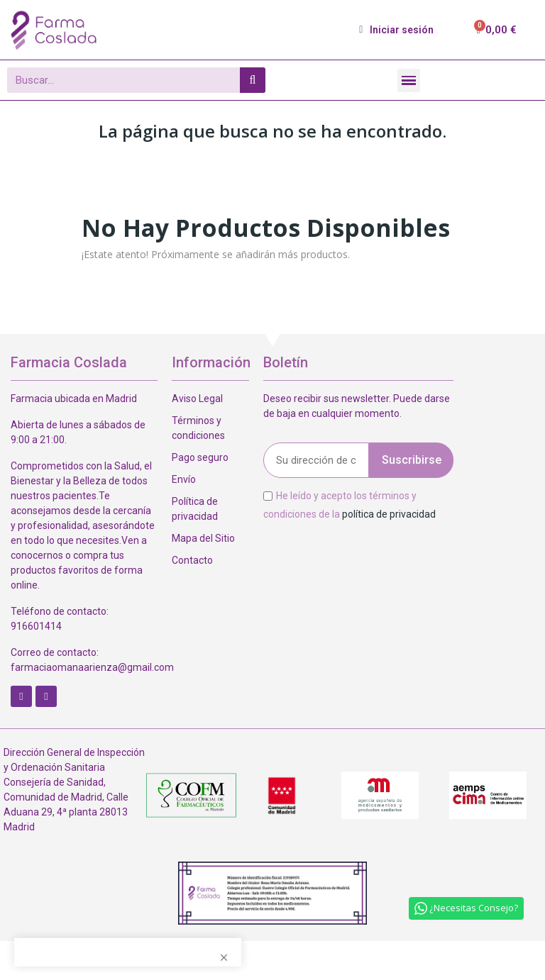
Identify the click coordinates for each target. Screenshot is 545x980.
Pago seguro (200, 457)
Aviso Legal (197, 399)
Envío (184, 479)
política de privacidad (389, 513)
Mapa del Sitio (203, 538)
